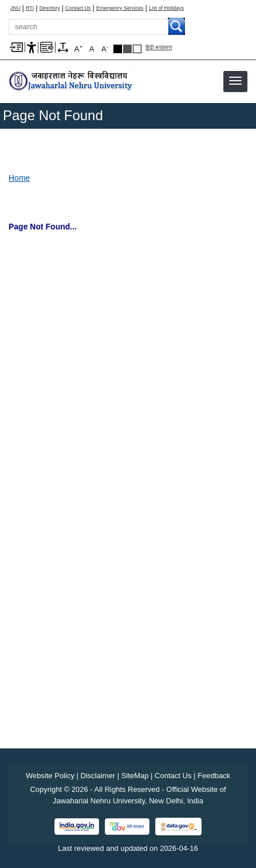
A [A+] (78, 48)
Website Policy (50, 776)
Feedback (214, 776)
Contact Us (78, 8)
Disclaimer (98, 776)
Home (19, 178)
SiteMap (135, 776)
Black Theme (118, 49)
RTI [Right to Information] (30, 8)
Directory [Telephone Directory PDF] (50, 8)
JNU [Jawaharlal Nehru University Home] (15, 8)
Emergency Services (120, 8)
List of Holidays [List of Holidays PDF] (166, 8)
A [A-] (105, 48)
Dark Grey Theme (127, 49)
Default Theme (137, 49)
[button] (235, 81)
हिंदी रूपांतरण (159, 48)
